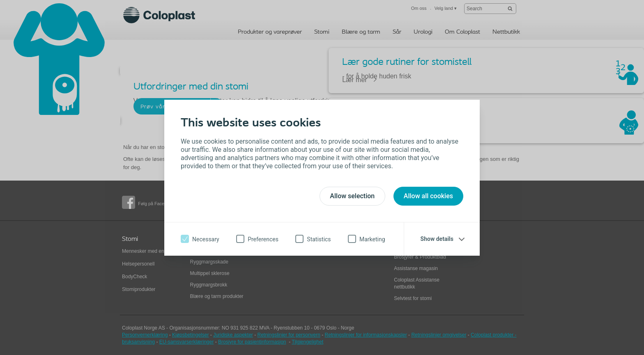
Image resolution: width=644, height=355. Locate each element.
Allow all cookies (428, 196)
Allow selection (352, 196)
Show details (437, 239)
